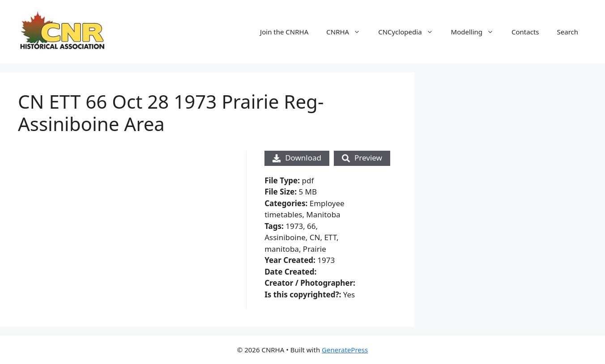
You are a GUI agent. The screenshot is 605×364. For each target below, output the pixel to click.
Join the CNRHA (284, 32)
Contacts (525, 32)
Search (568, 32)
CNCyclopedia (410, 32)
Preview (362, 158)
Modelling (477, 32)
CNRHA (348, 32)
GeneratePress (345, 350)
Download (297, 158)
